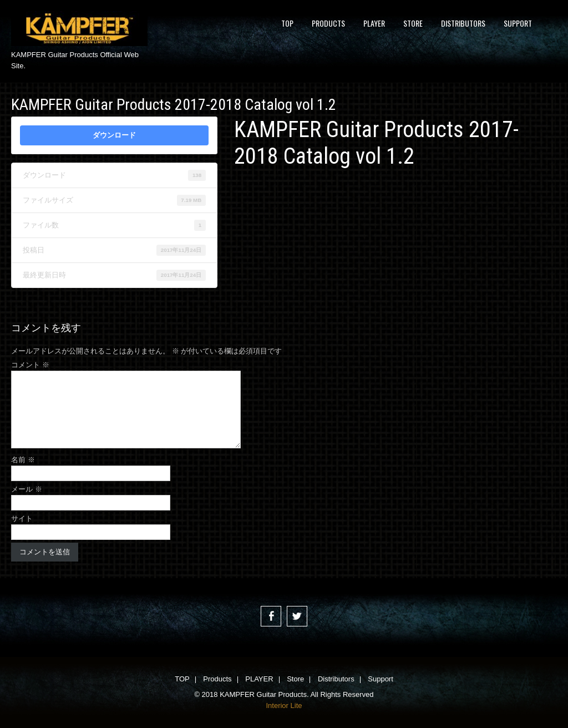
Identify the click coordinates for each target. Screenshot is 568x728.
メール (27, 489)
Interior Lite (284, 706)
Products (328, 23)
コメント (30, 365)
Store (413, 23)
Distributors (463, 23)
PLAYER (374, 23)
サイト (22, 519)
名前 (23, 460)
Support (518, 23)
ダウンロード (114, 135)
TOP (287, 23)
